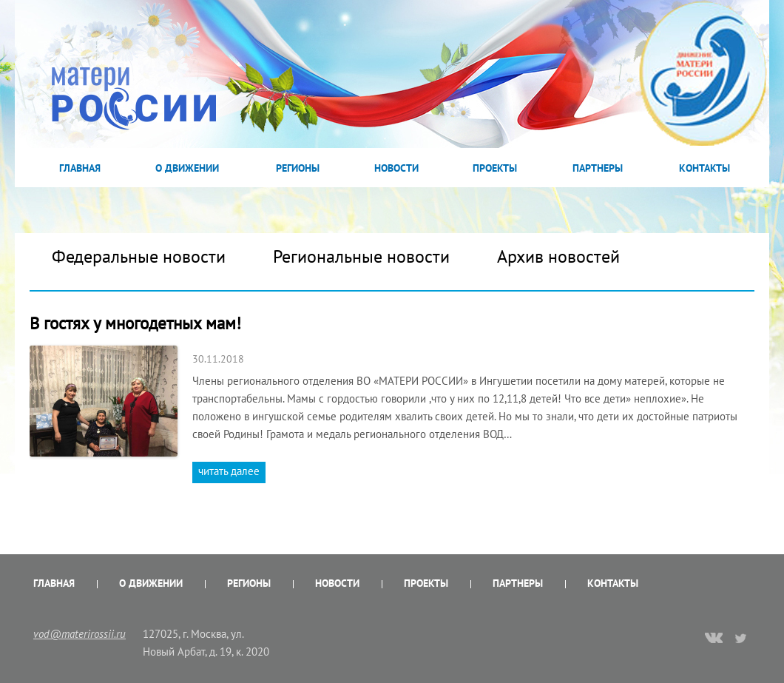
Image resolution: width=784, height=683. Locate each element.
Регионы (298, 168)
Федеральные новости (139, 256)
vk (714, 639)
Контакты (704, 168)
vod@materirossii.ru (80, 634)
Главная (80, 168)
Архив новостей (558, 256)
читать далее (229, 471)
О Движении (187, 168)
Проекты (495, 168)
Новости (396, 168)
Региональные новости (361, 256)
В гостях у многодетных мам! (138, 323)
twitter (741, 638)
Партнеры (598, 168)
